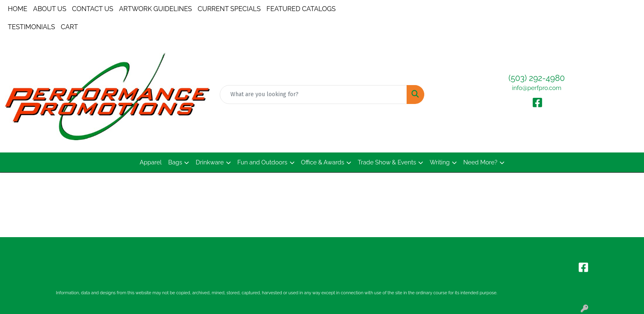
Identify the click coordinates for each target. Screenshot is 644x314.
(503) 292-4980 (537, 78)
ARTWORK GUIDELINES (156, 9)
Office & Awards (323, 162)
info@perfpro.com (537, 88)
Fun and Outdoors (262, 162)
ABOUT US (50, 9)
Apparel (151, 162)
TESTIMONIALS (31, 27)
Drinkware (209, 162)
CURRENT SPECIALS (229, 9)
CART (69, 27)
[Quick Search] (314, 95)
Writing (440, 162)
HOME (18, 9)
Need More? (480, 162)
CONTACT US (92, 9)
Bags (175, 162)
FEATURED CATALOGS (301, 9)
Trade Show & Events (387, 162)
